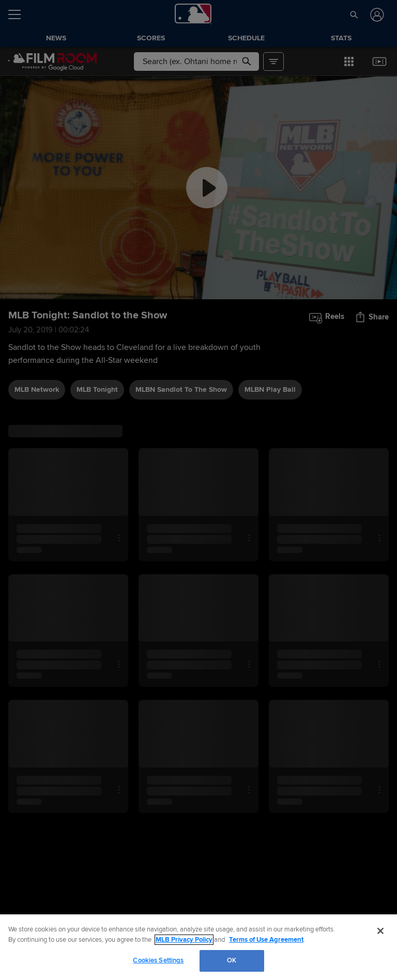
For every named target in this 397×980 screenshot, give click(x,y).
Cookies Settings (158, 960)
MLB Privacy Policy (184, 940)
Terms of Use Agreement (266, 940)
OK (232, 960)
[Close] (380, 931)
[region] (198, 947)
